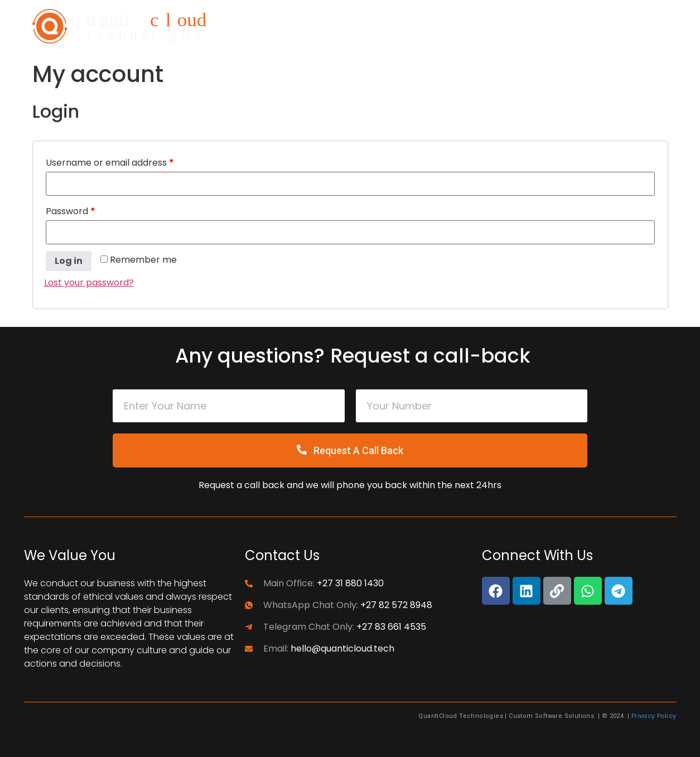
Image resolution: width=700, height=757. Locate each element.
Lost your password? (89, 283)
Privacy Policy (654, 716)
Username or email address (110, 163)
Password (71, 211)
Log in (69, 261)
